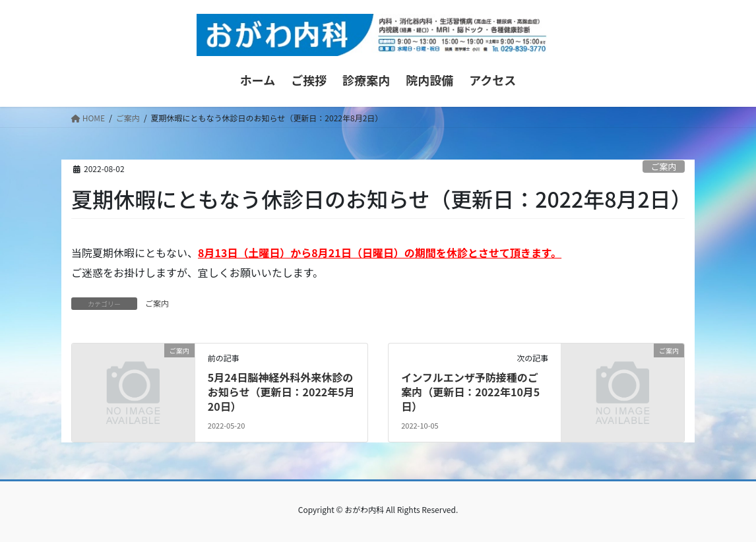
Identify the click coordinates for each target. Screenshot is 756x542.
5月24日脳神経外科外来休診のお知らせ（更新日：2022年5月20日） (281, 392)
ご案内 (664, 166)
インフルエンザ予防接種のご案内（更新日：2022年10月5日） (470, 392)
